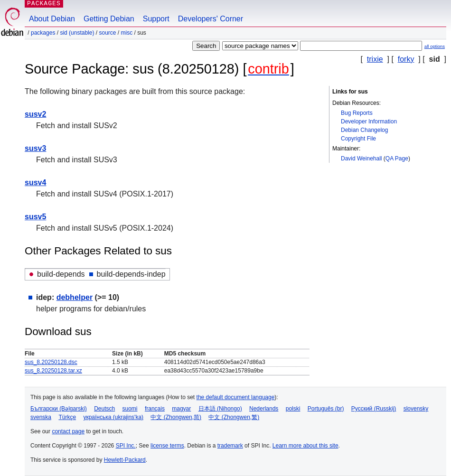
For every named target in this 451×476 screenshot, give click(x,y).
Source (107, 33)
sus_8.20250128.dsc (51, 362)
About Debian (52, 19)
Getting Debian (109, 19)
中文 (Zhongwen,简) (176, 417)
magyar (181, 409)
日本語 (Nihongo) (220, 409)
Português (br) (326, 409)
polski (293, 409)
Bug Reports (357, 113)
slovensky (416, 409)
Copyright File (358, 139)
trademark (230, 446)
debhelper (75, 297)
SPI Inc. (126, 446)
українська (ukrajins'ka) (113, 417)
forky (406, 59)
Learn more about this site (305, 446)
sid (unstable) (77, 33)
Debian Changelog (364, 130)
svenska (41, 417)
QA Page (397, 159)
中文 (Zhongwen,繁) (234, 417)
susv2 (35, 114)
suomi (130, 409)
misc (127, 33)
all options (435, 46)
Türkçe (67, 417)
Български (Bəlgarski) (59, 409)
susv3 (35, 148)
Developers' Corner (211, 19)
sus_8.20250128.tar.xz (53, 371)
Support (156, 19)
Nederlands (264, 409)
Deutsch (104, 409)
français (155, 409)
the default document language (236, 397)
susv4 (35, 182)
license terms (167, 446)
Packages (43, 33)
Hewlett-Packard (125, 460)
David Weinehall (362, 159)
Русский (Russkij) (374, 409)
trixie (375, 59)
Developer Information (369, 121)
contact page (68, 431)
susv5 (35, 217)
